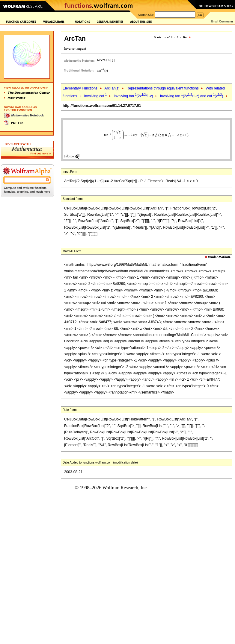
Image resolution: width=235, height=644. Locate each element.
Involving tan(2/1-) (133, 96)
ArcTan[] (112, 88)
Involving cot (95, 96)
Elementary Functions (80, 88)
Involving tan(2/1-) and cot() (192, 96)
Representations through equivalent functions (163, 88)
